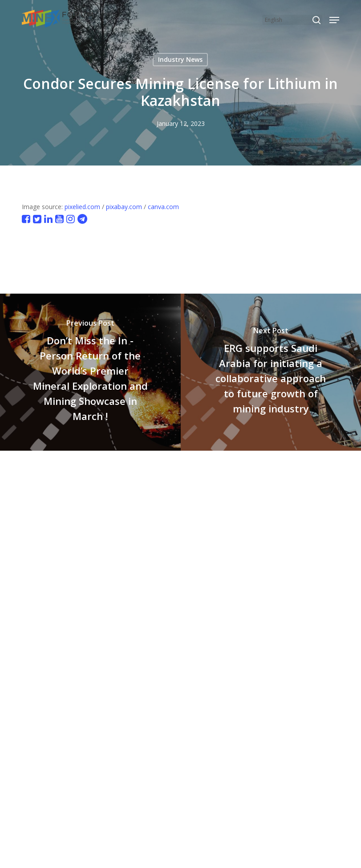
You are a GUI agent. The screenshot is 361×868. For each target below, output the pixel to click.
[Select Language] (292, 20)
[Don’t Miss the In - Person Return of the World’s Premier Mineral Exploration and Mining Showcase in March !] (90, 372)
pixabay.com (124, 207)
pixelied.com (82, 207)
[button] (334, 20)
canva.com (163, 207)
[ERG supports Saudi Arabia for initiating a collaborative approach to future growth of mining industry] (271, 372)
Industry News (180, 59)
